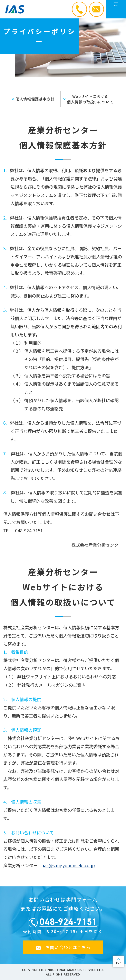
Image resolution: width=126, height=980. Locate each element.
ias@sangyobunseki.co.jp (69, 865)
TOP (118, 963)
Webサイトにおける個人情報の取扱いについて (90, 99)
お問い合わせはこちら (68, 947)
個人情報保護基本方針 (35, 99)
